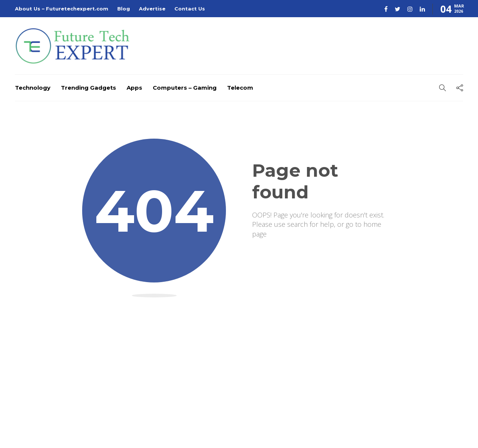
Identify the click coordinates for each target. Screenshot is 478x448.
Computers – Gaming (185, 88)
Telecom (240, 88)
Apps (134, 88)
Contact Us (190, 9)
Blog (124, 9)
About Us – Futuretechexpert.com (62, 9)
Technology (33, 88)
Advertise (152, 9)
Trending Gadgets (89, 88)
